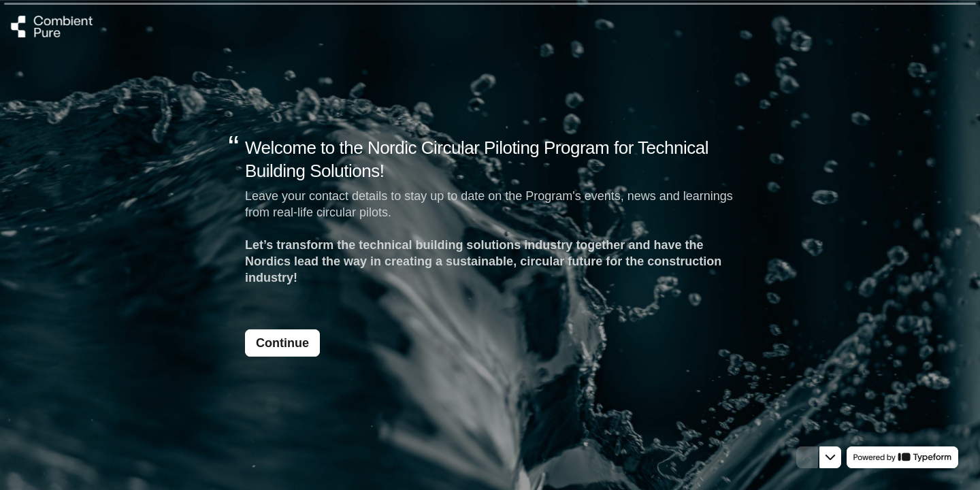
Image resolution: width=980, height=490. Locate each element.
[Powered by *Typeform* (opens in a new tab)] (902, 457)
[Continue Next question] (282, 343)
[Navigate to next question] (830, 457)
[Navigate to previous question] (807, 457)
